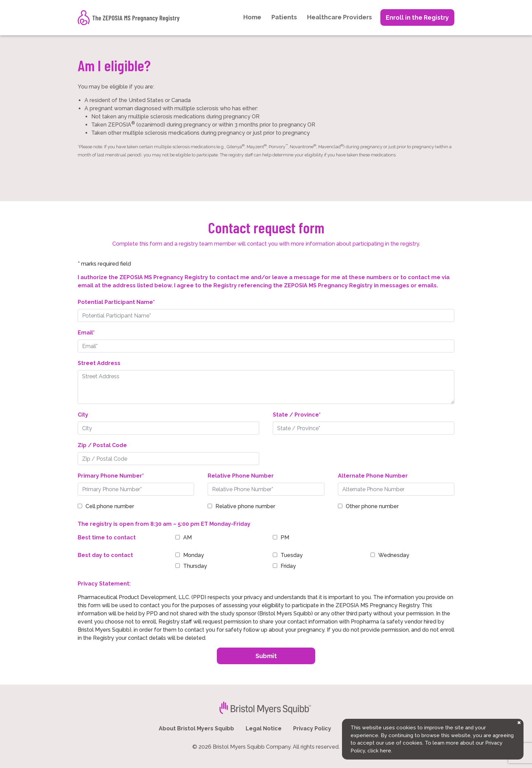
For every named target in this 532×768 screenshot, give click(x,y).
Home (252, 17)
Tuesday (292, 555)
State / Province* (297, 415)
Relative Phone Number (241, 476)
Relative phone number (245, 506)
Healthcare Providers (339, 17)
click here (379, 751)
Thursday (195, 566)
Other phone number (372, 506)
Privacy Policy (312, 728)
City (83, 415)
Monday (194, 555)
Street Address (99, 363)
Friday (288, 566)
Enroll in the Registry (417, 17)
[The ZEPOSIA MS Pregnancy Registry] (129, 18)
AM (187, 537)
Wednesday (394, 555)
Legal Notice (264, 728)
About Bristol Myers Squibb (196, 728)
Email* (86, 333)
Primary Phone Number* (111, 476)
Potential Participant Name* (116, 302)
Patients (284, 17)
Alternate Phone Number (373, 476)
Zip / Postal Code (102, 445)
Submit (266, 656)
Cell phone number (110, 506)
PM (285, 537)
